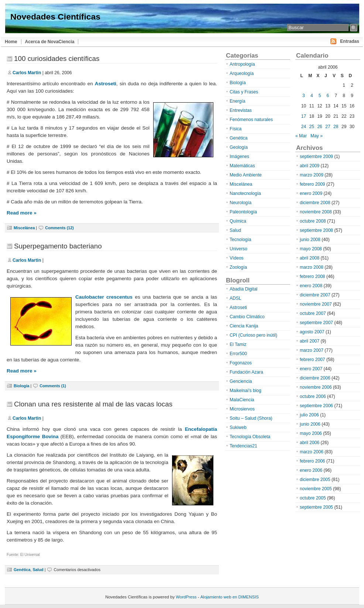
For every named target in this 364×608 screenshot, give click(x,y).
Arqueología (242, 73)
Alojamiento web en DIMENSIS (230, 597)
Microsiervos (242, 409)
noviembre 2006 (316, 387)
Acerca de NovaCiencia (50, 42)
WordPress (186, 597)
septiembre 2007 (316, 323)
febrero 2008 (313, 276)
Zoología (238, 267)
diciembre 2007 (315, 295)
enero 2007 (311, 369)
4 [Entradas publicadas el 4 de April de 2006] (312, 96)
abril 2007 (310, 341)
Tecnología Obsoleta (250, 437)
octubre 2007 (313, 313)
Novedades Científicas (55, 17)
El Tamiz (238, 344)
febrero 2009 (313, 184)
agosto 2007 (312, 332)
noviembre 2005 (316, 489)
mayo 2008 (311, 249)
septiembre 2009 (316, 157)
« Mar (301, 136)
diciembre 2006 (315, 378)
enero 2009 (311, 193)
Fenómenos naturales (251, 120)
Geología (239, 147)
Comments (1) (53, 386)
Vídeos (237, 258)
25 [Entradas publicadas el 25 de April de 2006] (312, 127)
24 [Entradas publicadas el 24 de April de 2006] (304, 127)
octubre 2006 (313, 396)
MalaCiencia (242, 400)
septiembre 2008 (316, 230)
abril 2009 (310, 166)
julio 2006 (309, 415)
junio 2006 (310, 424)
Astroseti (106, 84)
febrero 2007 (313, 360)
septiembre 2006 (316, 406)
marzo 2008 (312, 267)
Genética (22, 570)
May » (317, 136)
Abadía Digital (243, 289)
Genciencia (241, 381)
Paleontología (243, 212)
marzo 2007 (312, 350)
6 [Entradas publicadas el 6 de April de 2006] (328, 96)
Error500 (238, 354)
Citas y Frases (244, 92)
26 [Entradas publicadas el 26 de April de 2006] (320, 127)
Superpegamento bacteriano (58, 246)
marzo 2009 (312, 175)
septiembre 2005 (316, 507)
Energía (237, 101)
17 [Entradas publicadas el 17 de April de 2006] (304, 116)
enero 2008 (311, 286)
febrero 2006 (313, 461)
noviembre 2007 (316, 304)
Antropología (242, 64)
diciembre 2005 (315, 480)
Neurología (241, 203)
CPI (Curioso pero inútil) (253, 335)
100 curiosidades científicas (57, 59)
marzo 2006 (312, 452)
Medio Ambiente (246, 175)
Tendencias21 (243, 446)
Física (236, 129)
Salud (38, 570)
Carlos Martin (27, 73)
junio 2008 (310, 240)
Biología (21, 386)
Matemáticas (242, 166)
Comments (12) (59, 228)
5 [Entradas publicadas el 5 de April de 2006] (320, 96)
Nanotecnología (245, 193)
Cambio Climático (247, 317)
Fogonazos (241, 363)
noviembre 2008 (316, 212)
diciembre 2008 (315, 203)
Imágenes (239, 157)
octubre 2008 (313, 221)
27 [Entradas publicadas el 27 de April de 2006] (328, 127)
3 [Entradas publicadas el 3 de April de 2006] (304, 96)
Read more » (22, 213)
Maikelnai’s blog (245, 391)
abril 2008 (310, 258)
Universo (238, 249)
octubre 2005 (313, 498)
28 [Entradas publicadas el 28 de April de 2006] (336, 127)
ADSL (236, 298)
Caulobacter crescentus (104, 297)
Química (238, 221)
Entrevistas (241, 110)
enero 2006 (311, 470)
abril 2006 (310, 443)
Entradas (350, 41)
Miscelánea (24, 228)
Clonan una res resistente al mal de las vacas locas (93, 404)
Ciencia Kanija (244, 326)
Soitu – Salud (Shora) (251, 418)
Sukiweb (238, 427)
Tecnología (241, 240)
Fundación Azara (246, 372)
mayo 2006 (311, 433)
